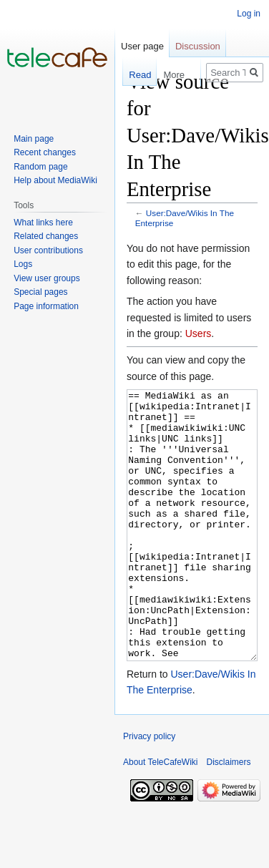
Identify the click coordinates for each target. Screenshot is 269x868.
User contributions (48, 250)
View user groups (47, 278)
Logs (23, 264)
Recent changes (45, 152)
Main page (34, 139)
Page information (46, 306)
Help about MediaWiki (55, 180)
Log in (249, 14)
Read (133, 75)
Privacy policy (149, 790)
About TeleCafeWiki (161, 816)
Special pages (40, 292)
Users (199, 333)
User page (142, 46)
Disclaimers (229, 816)
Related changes (46, 236)
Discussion (198, 46)
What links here (43, 223)
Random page (40, 167)
